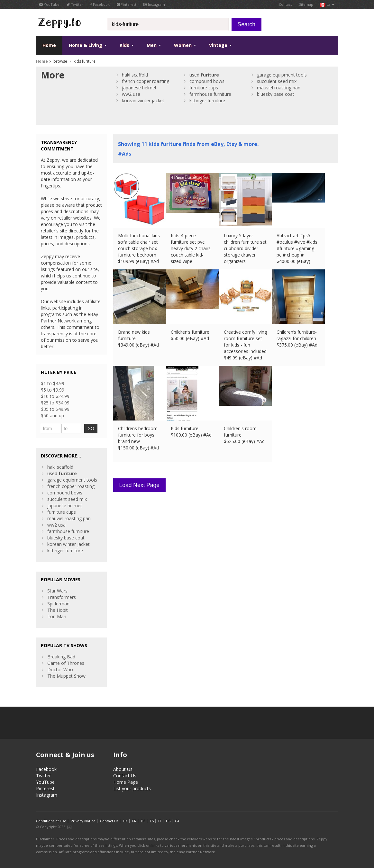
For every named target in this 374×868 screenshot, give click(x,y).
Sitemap (306, 4)
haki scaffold (135, 75)
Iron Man (57, 616)
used (204, 75)
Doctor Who (60, 669)
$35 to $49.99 (55, 409)
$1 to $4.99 (53, 383)
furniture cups (204, 88)
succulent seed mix (277, 81)
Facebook (100, 4)
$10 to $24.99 (55, 396)
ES (152, 821)
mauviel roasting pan (279, 88)
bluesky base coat (276, 94)
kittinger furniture (207, 100)
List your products (132, 788)
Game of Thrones (66, 663)
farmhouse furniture (210, 94)
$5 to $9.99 (53, 390)
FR (134, 821)
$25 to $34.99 (55, 403)
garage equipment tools (282, 75)
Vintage (220, 45)
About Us (123, 769)
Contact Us (125, 776)
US (168, 821)
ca (327, 4)
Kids (127, 45)
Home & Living (88, 45)
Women (185, 45)
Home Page (126, 782)
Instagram (154, 4)
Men (154, 45)
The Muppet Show (66, 676)
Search (246, 24)
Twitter (75, 4)
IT (160, 821)
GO (91, 428)
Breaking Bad (61, 657)
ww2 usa (131, 94)
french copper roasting (146, 81)
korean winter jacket (143, 100)
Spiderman (58, 604)
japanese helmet (139, 88)
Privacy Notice (83, 821)
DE (143, 821)
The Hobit (58, 610)
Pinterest (127, 4)
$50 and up (52, 416)
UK (125, 821)
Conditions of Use (51, 821)
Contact (285, 4)
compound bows (207, 81)
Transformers (62, 597)
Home (49, 45)
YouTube (49, 4)
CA (177, 821)
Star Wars (57, 591)
